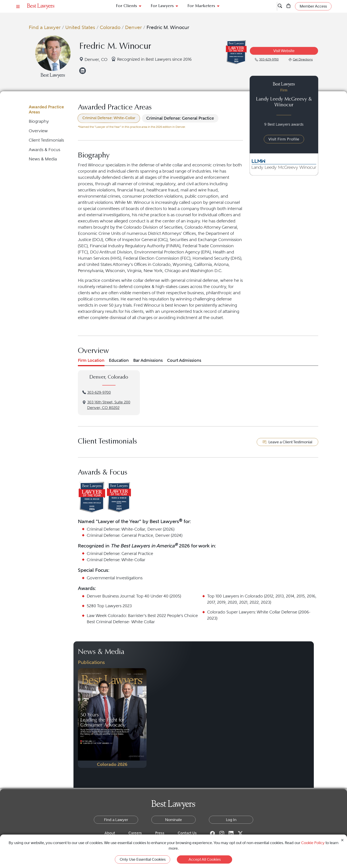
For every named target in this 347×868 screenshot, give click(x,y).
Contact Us (187, 833)
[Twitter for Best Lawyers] (240, 833)
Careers (135, 833)
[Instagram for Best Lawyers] (222, 833)
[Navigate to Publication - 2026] (112, 718)
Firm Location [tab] (91, 360)
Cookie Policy (313, 843)
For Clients (126, 6)
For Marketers (201, 6)
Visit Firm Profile (284, 139)
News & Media (43, 159)
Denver (133, 27)
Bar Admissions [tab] (148, 360)
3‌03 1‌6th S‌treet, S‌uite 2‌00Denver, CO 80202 (109, 405)
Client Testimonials (46, 140)
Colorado (110, 27)
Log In (231, 820)
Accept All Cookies (205, 859)
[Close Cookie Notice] (342, 840)
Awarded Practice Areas (46, 109)
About (110, 833)
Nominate (173, 820)
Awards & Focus (44, 150)
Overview (38, 131)
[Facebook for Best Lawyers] (212, 833)
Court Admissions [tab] (184, 360)
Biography (39, 121)
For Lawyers (162, 6)
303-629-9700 (99, 392)
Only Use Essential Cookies (143, 859)
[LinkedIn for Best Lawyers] (231, 833)
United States (80, 27)
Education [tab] (119, 360)
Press (160, 833)
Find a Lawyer (45, 27)
